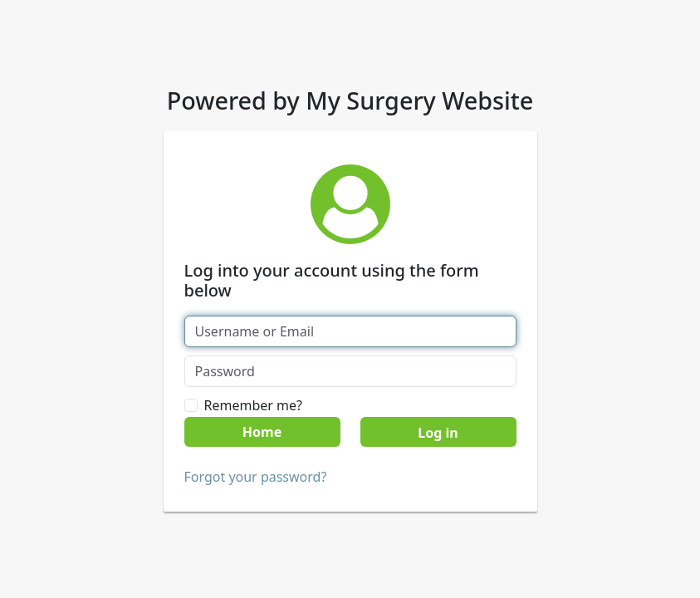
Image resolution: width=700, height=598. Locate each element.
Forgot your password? (256, 477)
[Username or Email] (350, 331)
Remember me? (253, 405)
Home (262, 432)
